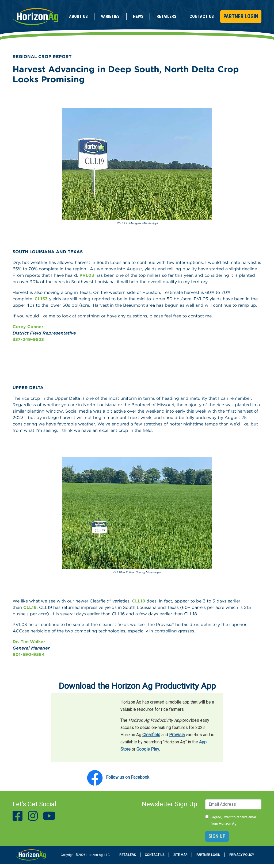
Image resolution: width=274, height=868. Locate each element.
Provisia (177, 735)
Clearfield (151, 735)
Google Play (148, 749)
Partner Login (241, 16)
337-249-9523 (28, 339)
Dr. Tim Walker (29, 642)
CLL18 (138, 601)
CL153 (41, 299)
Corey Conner (28, 327)
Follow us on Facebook (128, 777)
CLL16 (30, 607)
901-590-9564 (29, 654)
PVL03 (87, 275)
